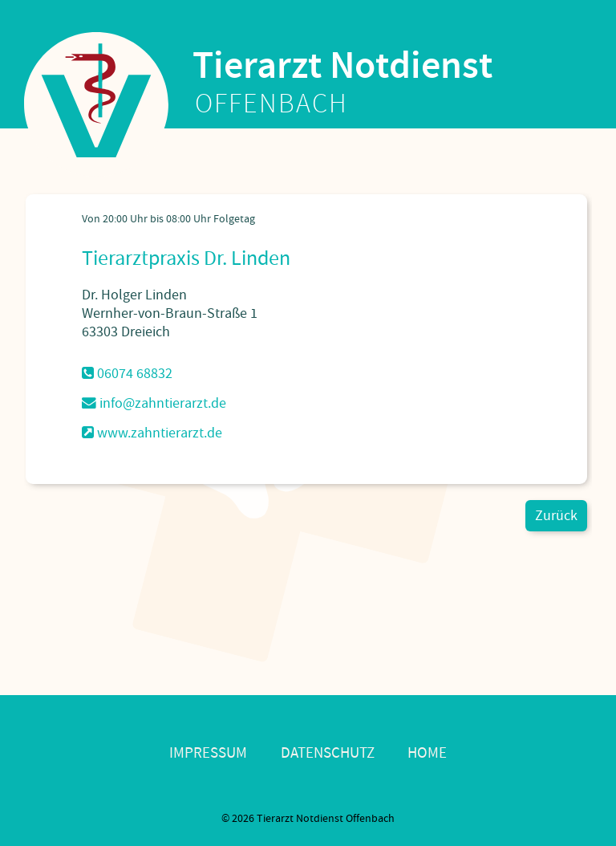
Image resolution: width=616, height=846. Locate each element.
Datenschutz (328, 753)
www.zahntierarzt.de (152, 433)
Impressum (208, 753)
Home (427, 753)
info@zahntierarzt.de (154, 403)
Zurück (556, 516)
